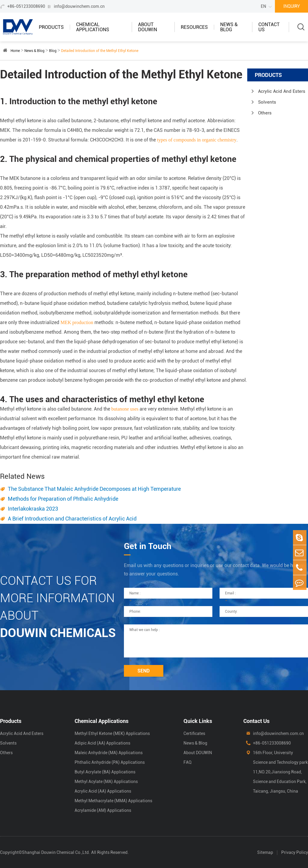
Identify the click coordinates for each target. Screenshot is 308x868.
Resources (194, 27)
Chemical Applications (93, 27)
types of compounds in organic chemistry (197, 140)
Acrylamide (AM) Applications (103, 810)
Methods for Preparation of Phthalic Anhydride (63, 499)
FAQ (188, 762)
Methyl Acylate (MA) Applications (106, 782)
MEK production (77, 322)
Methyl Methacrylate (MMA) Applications (113, 801)
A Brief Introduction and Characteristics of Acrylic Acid (72, 519)
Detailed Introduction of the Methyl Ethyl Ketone (100, 51)
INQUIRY (292, 6)
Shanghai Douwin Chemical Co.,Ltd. (56, 852)
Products (51, 27)
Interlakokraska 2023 (33, 509)
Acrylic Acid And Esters (282, 91)
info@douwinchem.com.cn (79, 6)
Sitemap (265, 852)
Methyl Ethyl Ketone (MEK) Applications (112, 733)
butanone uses (125, 409)
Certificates (194, 733)
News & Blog (229, 27)
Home (15, 51)
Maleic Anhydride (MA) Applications (109, 753)
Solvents (267, 102)
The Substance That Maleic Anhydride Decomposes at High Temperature (94, 489)
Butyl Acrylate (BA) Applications (105, 772)
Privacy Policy (295, 852)
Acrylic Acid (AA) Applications (103, 791)
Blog (53, 51)
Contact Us (269, 27)
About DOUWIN (148, 27)
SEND (144, 671)
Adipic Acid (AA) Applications (102, 743)
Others (265, 113)
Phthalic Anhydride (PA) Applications (110, 762)
